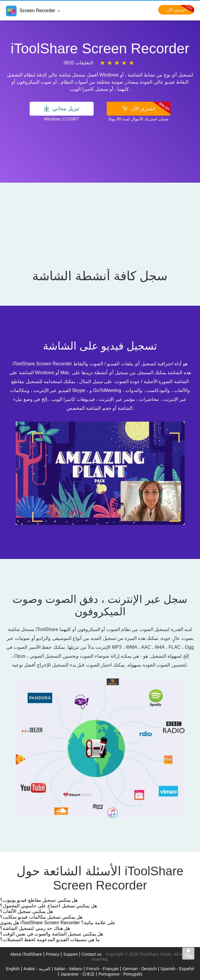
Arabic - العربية (37, 969)
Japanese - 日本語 (77, 974)
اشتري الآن (180, 10)
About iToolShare (26, 954)
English (13, 969)
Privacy (52, 954)
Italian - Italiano (68, 969)
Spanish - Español (177, 969)
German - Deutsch (140, 969)
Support (70, 954)
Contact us (91, 954)
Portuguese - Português (120, 974)
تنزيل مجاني (61, 108)
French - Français (103, 969)
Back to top (190, 955)
